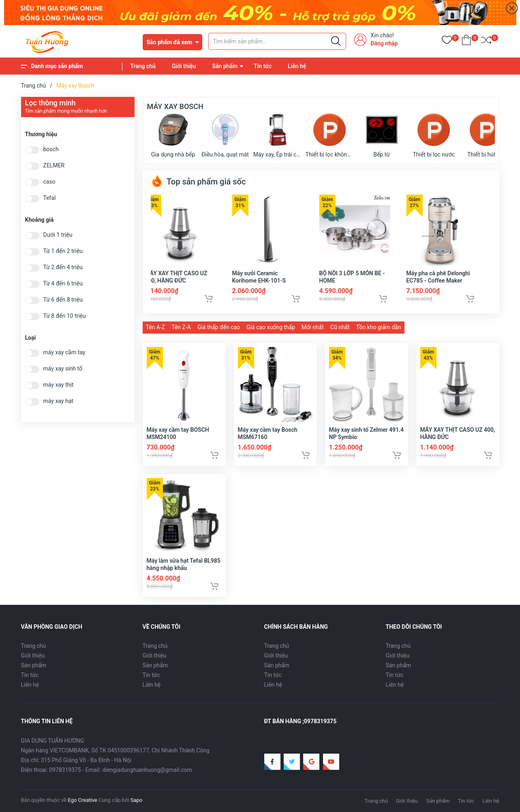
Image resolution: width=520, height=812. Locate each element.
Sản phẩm (225, 66)
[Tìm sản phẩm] (277, 41)
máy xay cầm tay (64, 352)
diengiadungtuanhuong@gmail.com (147, 770)
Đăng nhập (384, 43)
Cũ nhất (340, 327)
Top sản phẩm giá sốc (198, 182)
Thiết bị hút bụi (486, 136)
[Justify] (336, 41)
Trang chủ (143, 66)
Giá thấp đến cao (219, 327)
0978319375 (65, 770)
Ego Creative (82, 800)
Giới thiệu (184, 66)
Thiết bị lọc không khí (330, 136)
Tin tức (263, 66)
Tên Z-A (181, 327)
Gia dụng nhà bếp (173, 136)
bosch (51, 149)
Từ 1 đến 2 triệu (63, 251)
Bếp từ (382, 136)
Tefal (50, 198)
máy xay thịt (59, 385)
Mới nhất (313, 327)
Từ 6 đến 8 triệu (63, 300)
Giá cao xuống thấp (271, 327)
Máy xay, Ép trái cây (277, 136)
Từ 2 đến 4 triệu (63, 267)
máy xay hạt (58, 401)
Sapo (137, 800)
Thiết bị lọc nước (434, 136)
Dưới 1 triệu (58, 235)
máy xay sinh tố (63, 369)
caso (49, 182)
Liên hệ (297, 66)
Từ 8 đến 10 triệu (65, 316)
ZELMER (54, 166)
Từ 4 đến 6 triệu (63, 284)
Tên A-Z (156, 327)
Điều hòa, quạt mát (225, 136)
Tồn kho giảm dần (379, 327)
